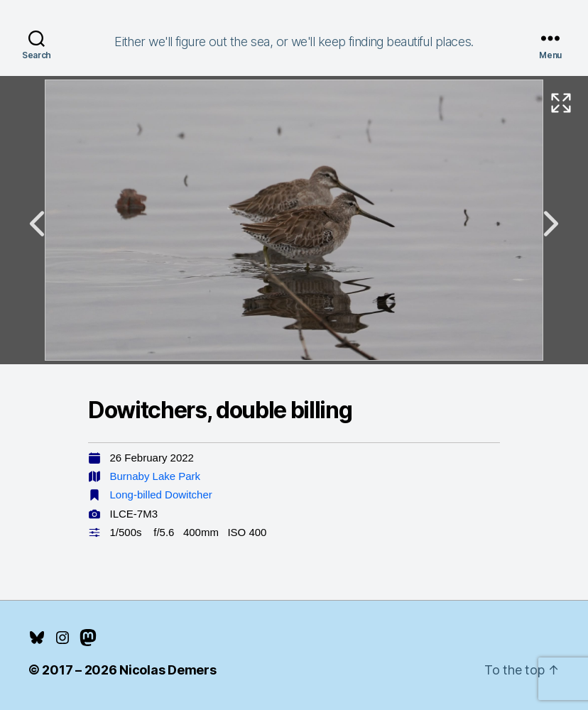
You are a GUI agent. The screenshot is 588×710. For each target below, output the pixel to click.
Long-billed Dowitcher (161, 495)
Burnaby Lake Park (156, 476)
